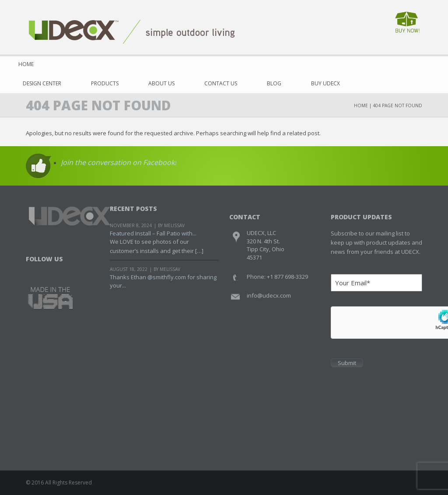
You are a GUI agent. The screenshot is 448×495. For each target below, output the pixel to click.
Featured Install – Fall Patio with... (153, 233)
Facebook (33, 270)
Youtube (67, 270)
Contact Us (221, 83)
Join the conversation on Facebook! (119, 162)
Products (105, 83)
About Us (161, 83)
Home (26, 64)
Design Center (42, 83)
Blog (274, 83)
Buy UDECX (325, 83)
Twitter (50, 270)
